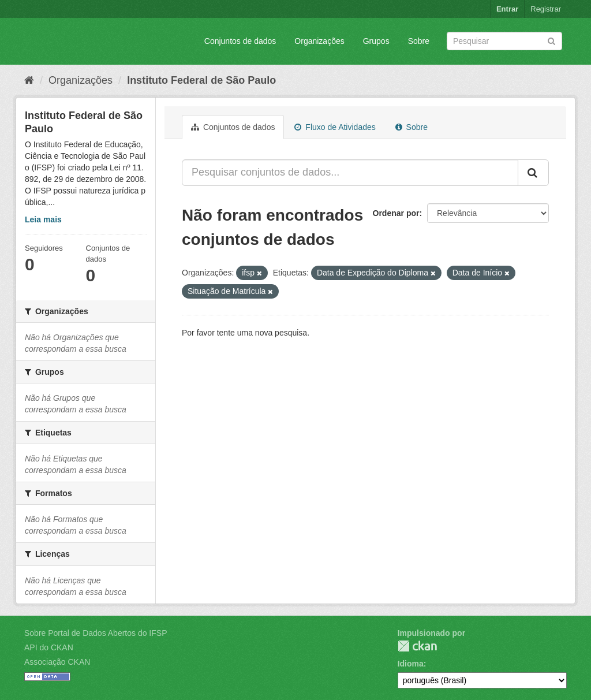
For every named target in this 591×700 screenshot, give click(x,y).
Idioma (411, 664)
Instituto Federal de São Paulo (201, 80)
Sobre (419, 41)
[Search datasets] (504, 41)
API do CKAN (49, 647)
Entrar (507, 9)
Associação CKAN (57, 662)
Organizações (319, 41)
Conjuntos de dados (240, 41)
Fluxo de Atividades (335, 127)
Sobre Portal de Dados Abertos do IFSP (96, 633)
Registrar (546, 9)
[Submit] (551, 40)
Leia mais (43, 219)
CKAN (417, 646)
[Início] (29, 80)
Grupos (376, 41)
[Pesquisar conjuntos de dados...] (350, 173)
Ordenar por (396, 213)
